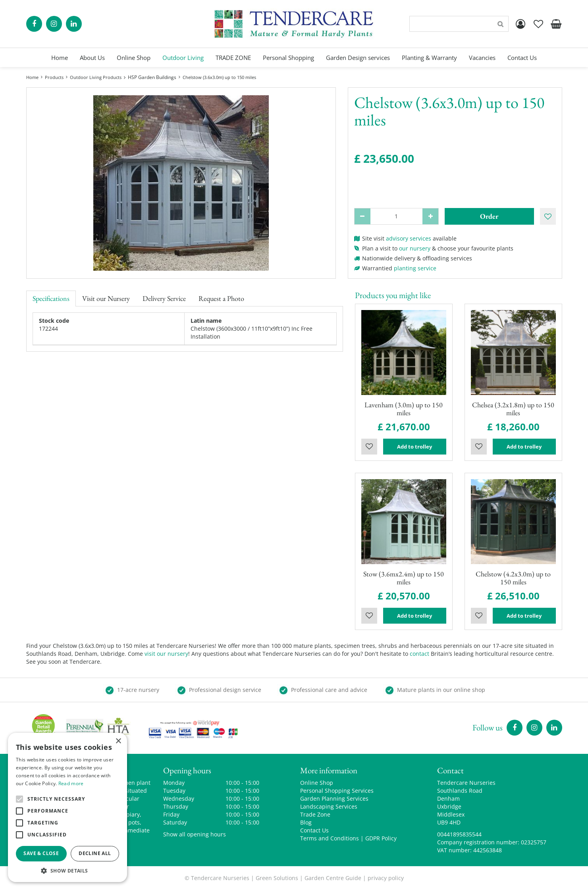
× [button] (118, 741)
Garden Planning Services (334, 798)
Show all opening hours (195, 834)
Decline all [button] (95, 853)
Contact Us (314, 830)
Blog (306, 822)
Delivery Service (164, 298)
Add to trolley (414, 447)
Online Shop (317, 783)
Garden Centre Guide (333, 878)
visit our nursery (166, 654)
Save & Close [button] (41, 853)
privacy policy (386, 878)
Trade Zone (315, 814)
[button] (67, 870)
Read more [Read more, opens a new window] (71, 783)
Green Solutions (277, 878)
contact (419, 654)
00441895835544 (459, 834)
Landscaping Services (329, 806)
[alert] (67, 807)
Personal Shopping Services (337, 791)
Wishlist (369, 447)
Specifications (51, 298)
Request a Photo (221, 298)
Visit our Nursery (106, 298)
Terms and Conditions (330, 838)
